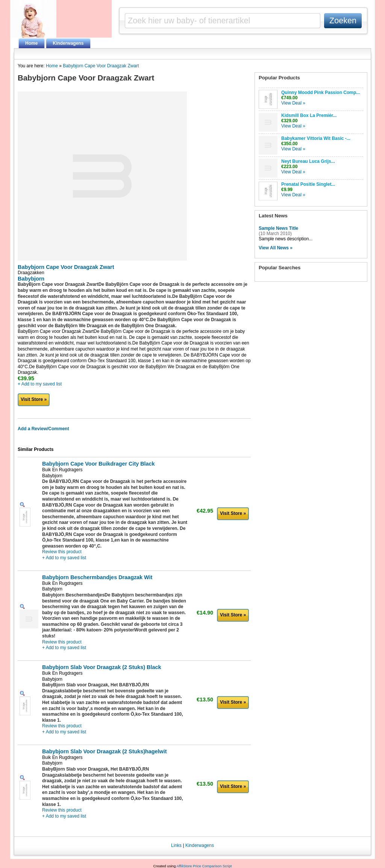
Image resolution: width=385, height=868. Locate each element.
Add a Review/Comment (43, 429)
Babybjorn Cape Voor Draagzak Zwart (101, 66)
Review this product (62, 552)
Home (31, 43)
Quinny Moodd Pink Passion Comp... (321, 93)
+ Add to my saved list (40, 384)
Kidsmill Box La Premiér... (309, 115)
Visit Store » (34, 399)
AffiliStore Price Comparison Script (204, 866)
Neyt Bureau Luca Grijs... (308, 161)
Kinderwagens (68, 43)
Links (176, 845)
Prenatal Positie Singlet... (308, 184)
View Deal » (293, 103)
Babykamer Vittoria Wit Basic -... (316, 138)
